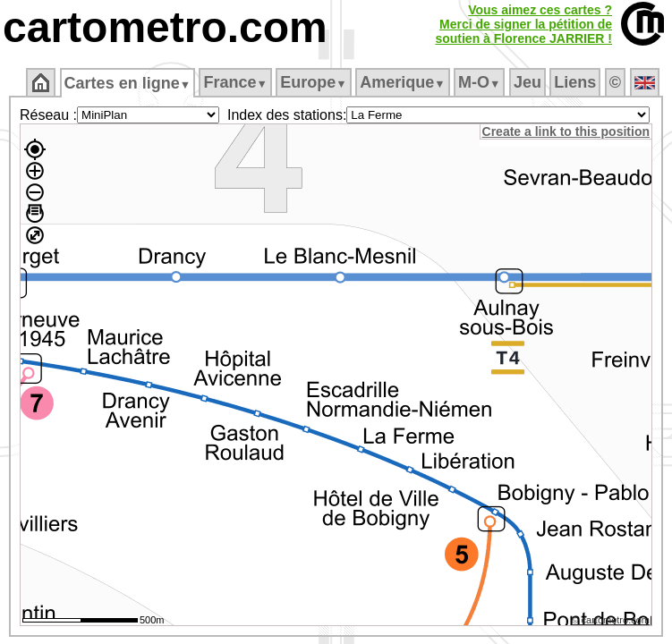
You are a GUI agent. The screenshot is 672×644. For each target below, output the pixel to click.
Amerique (404, 82)
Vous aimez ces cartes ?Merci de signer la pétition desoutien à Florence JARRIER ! (523, 24)
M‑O (481, 82)
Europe (315, 82)
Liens (577, 82)
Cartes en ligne (128, 83)
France (237, 82)
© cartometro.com (612, 623)
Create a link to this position (567, 131)
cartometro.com (165, 27)
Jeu (528, 82)
